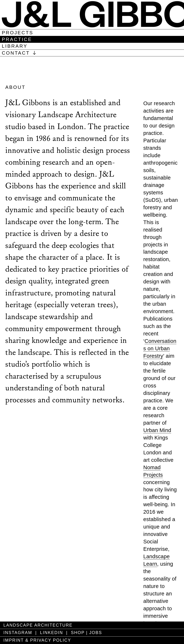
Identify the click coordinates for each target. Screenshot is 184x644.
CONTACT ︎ (20, 53)
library (15, 46)
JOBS (96, 633)
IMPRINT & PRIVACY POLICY (36, 640)
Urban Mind (157, 430)
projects (18, 33)
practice (17, 39)
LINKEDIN (52, 633)
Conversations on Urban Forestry (160, 348)
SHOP (78, 633)
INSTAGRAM (17, 633)
